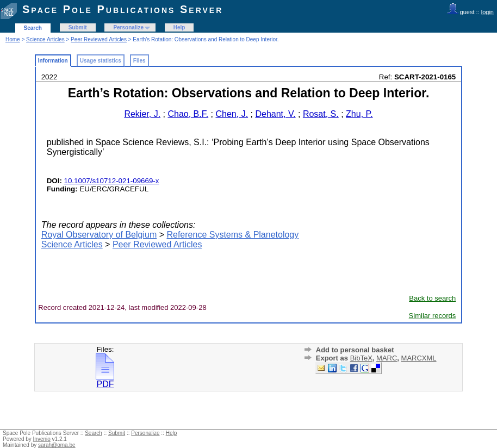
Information (53, 61)
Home (13, 39)
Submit (78, 27)
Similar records (433, 316)
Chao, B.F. (188, 114)
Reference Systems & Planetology (232, 235)
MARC (387, 358)
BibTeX (361, 358)
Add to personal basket (355, 350)
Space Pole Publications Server (123, 9)
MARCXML (419, 358)
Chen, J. (232, 114)
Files (139, 61)
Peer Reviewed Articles (99, 39)
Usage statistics (101, 61)
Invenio (42, 439)
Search (33, 28)
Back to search (432, 298)
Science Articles (45, 39)
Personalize (128, 27)
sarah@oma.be (57, 445)
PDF (105, 380)
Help (179, 27)
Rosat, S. (321, 114)
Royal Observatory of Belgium (99, 235)
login (487, 12)
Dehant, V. (275, 114)
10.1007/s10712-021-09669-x (112, 181)
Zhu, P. (359, 114)
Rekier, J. (142, 114)
